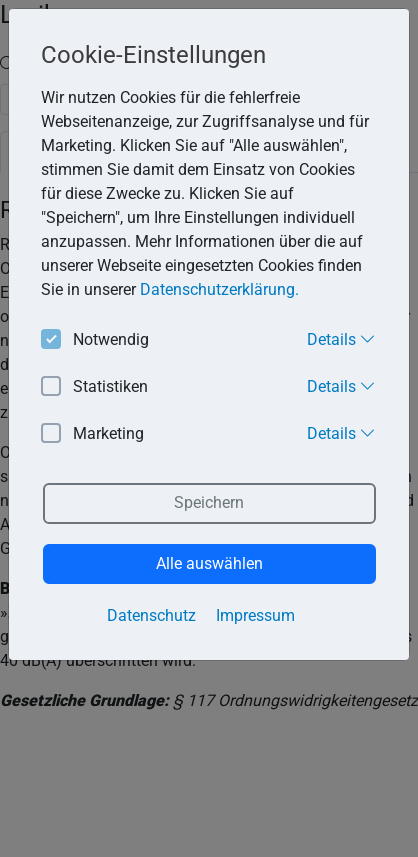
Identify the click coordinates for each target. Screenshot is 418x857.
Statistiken (94, 387)
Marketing (92, 434)
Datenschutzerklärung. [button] (219, 289)
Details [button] (341, 339)
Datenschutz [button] (151, 615)
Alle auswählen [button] (209, 563)
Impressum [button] (255, 615)
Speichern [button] (209, 502)
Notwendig (95, 340)
